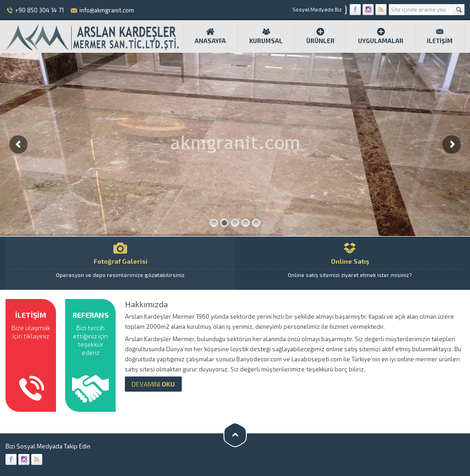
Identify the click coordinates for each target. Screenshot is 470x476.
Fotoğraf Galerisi (120, 263)
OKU (153, 384)
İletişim (440, 36)
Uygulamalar (381, 36)
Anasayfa (210, 36)
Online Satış (350, 263)
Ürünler (320, 36)
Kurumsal (266, 36)
